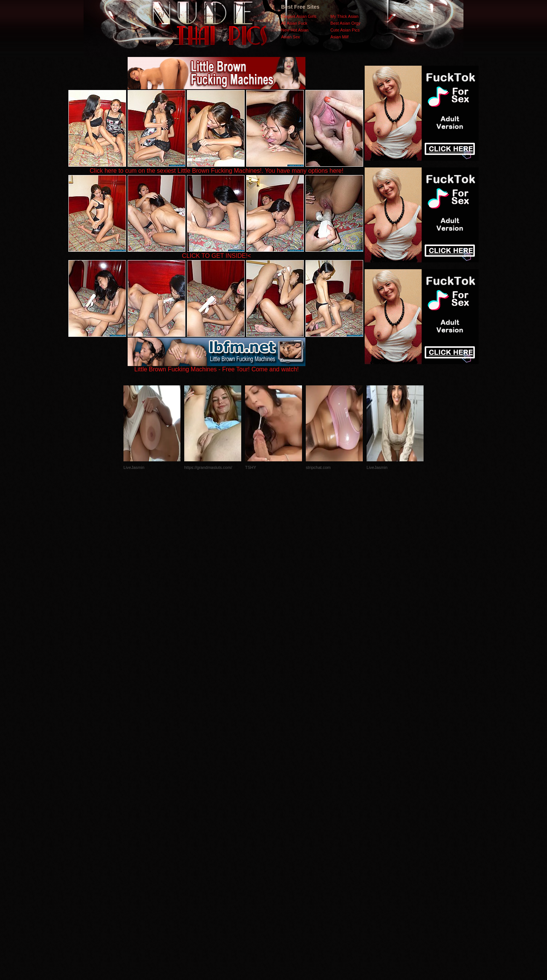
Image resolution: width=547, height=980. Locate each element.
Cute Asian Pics (345, 30)
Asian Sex (291, 37)
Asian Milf (340, 37)
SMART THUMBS (287, 828)
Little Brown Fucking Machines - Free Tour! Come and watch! (217, 367)
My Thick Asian (345, 16)
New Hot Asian (295, 30)
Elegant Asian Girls (299, 16)
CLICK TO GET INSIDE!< (217, 256)
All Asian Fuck (294, 23)
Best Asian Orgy (345, 23)
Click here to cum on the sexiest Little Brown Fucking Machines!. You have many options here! (217, 171)
